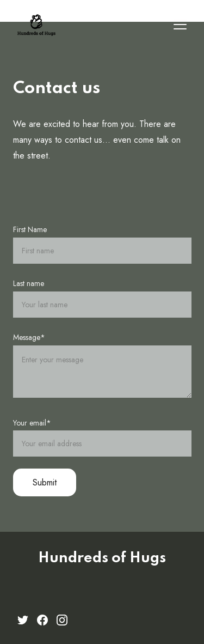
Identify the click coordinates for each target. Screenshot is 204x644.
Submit (45, 482)
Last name (29, 283)
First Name (30, 229)
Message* (29, 337)
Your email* (32, 423)
